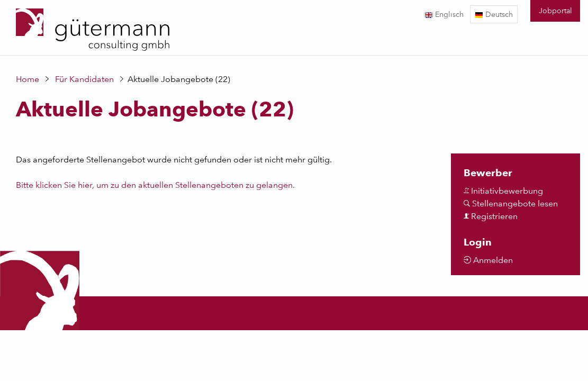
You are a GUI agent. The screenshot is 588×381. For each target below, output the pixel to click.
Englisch (444, 14)
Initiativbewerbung (503, 191)
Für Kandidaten (84, 79)
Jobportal (555, 10)
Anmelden (488, 260)
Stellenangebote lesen (511, 203)
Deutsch (494, 14)
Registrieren (491, 216)
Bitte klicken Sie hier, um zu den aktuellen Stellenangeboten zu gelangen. (155, 185)
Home (28, 79)
